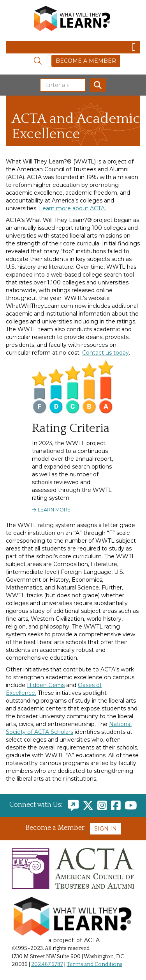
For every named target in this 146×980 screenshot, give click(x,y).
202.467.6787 (47, 964)
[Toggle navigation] (73, 47)
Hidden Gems (46, 685)
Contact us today (106, 353)
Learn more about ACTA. (72, 208)
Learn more (54, 510)
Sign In (106, 829)
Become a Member (86, 61)
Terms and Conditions (94, 964)
